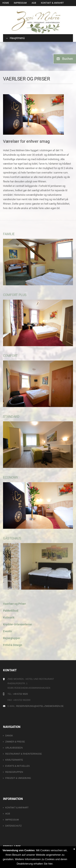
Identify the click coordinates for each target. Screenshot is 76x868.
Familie (9, 234)
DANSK (9, 736)
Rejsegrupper (12, 638)
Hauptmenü (15, 38)
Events (7, 631)
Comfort (10, 356)
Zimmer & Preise (15, 742)
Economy (11, 477)
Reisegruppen (14, 772)
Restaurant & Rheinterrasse (24, 754)
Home (6, 3)
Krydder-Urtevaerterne (17, 624)
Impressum (20, 3)
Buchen (68, 59)
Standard (11, 417)
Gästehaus (12, 538)
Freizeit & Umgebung (18, 778)
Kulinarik (9, 617)
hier (50, 864)
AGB (34, 3)
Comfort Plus (15, 295)
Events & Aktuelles (17, 766)
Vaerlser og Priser (14, 604)
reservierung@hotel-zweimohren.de (40, 706)
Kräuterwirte (14, 760)
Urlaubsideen (14, 748)
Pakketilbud (11, 611)
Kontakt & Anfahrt (52, 3)
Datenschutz (13, 826)
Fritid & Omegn (13, 645)
